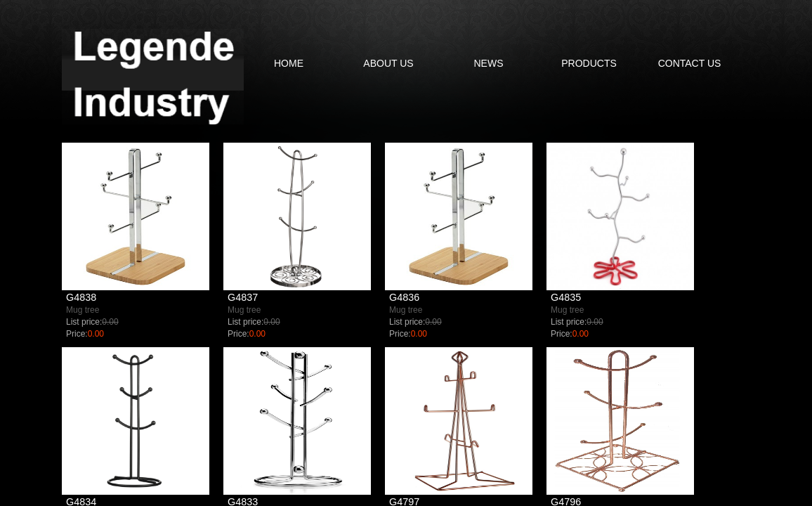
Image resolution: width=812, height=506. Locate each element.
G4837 (243, 297)
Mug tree (83, 310)
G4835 (566, 297)
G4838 (81, 297)
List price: (84, 322)
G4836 (404, 297)
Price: (77, 334)
